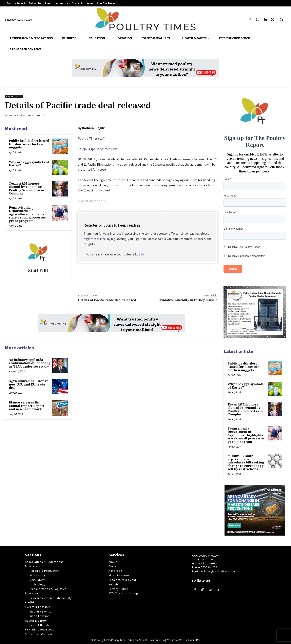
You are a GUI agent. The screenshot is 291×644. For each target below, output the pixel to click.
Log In (139, 254)
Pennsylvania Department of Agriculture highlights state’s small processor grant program (27, 214)
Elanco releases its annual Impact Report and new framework (27, 406)
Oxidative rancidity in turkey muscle (188, 300)
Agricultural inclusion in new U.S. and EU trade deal (29, 385)
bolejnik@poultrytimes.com (97, 149)
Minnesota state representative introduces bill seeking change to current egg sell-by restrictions (246, 463)
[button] (281, 20)
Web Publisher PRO (189, 640)
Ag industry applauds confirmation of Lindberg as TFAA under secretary (30, 363)
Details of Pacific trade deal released (107, 300)
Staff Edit (38, 271)
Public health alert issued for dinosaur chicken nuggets (29, 144)
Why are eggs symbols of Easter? (29, 164)
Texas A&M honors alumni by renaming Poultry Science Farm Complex (26, 189)
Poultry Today (14, 97)
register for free (95, 239)
